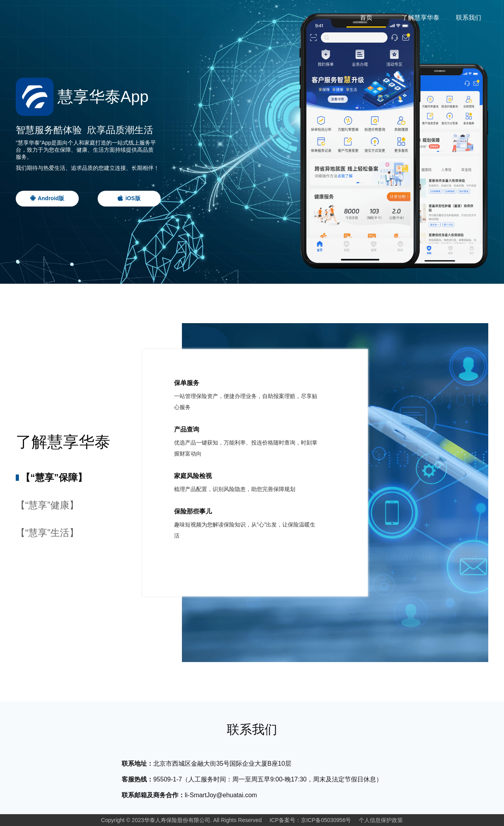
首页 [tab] (366, 18)
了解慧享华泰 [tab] (421, 18)
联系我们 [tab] (469, 18)
